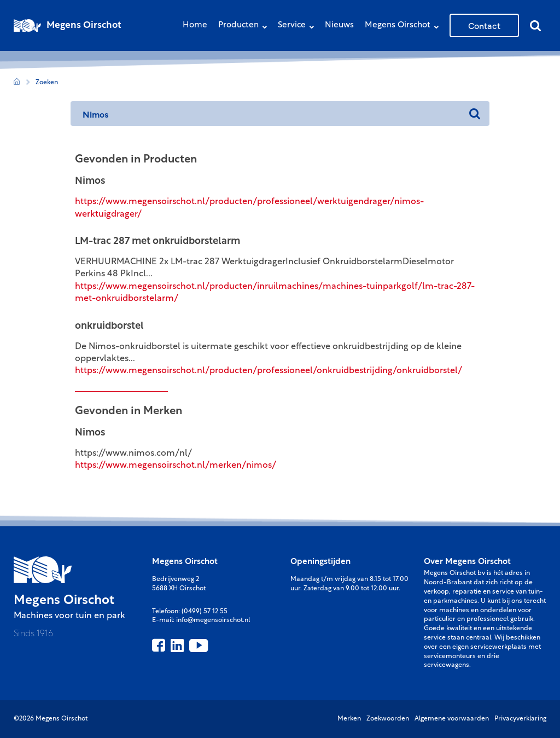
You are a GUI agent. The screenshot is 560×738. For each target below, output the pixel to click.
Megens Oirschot (404, 27)
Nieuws (339, 25)
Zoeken (47, 83)
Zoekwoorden (388, 719)
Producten (245, 27)
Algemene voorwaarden (452, 719)
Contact (484, 25)
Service (299, 27)
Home (195, 25)
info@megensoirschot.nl (213, 620)
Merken (349, 719)
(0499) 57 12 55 (205, 612)
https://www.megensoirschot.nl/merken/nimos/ (176, 466)
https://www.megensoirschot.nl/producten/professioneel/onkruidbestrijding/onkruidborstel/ (269, 371)
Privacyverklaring (520, 719)
